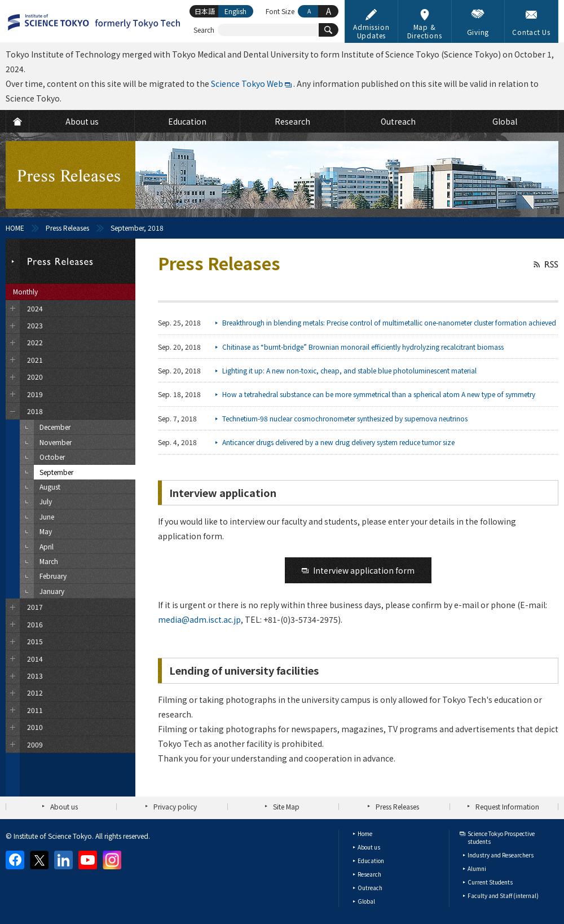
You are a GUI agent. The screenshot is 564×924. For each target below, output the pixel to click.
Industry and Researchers (501, 855)
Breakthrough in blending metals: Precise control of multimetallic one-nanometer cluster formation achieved (389, 322)
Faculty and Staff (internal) (503, 896)
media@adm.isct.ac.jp (199, 619)
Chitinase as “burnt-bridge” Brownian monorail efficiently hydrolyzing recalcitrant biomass (363, 347)
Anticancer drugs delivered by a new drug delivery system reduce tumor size (338, 442)
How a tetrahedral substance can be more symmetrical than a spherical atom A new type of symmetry (379, 394)
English (235, 11)
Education (371, 861)
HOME (15, 228)
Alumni (477, 868)
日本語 (205, 11)
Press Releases (67, 228)
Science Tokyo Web (247, 83)
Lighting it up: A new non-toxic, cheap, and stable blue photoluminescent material (349, 370)
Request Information (507, 806)
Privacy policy (175, 806)
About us (64, 806)
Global (366, 901)
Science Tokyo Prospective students (501, 837)
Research (369, 874)
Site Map (286, 806)
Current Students (490, 882)
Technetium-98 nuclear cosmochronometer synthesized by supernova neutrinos (345, 418)
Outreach (370, 888)
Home (365, 833)
